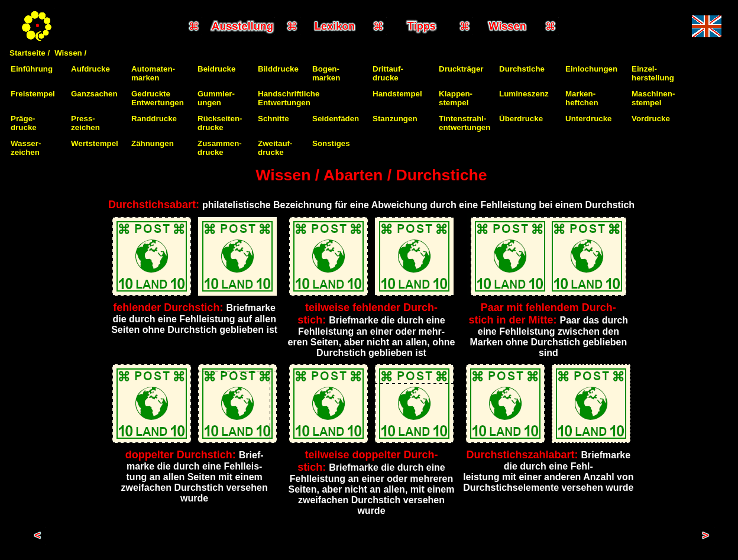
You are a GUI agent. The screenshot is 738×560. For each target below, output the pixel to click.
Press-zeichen (85, 123)
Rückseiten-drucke (220, 123)
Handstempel (397, 94)
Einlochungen (591, 69)
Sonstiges (331, 143)
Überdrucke (521, 119)
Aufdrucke (90, 69)
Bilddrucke (278, 69)
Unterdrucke (589, 119)
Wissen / (70, 53)
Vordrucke (651, 119)
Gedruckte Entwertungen (158, 98)
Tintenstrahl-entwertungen (465, 123)
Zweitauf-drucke (275, 148)
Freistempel (33, 94)
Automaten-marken (153, 73)
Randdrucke (154, 119)
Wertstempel (95, 143)
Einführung (32, 69)
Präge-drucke (24, 123)
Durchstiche (522, 69)
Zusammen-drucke (220, 148)
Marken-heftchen (582, 98)
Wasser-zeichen (26, 148)
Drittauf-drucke (388, 73)
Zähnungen (153, 143)
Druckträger (461, 69)
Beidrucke (216, 69)
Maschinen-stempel (653, 98)
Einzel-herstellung (653, 73)
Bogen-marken (326, 73)
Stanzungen (395, 119)
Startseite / (30, 53)
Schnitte (273, 119)
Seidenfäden (336, 119)
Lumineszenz (524, 94)
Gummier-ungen (216, 98)
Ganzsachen (94, 94)
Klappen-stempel (456, 98)
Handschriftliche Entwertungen (289, 98)
